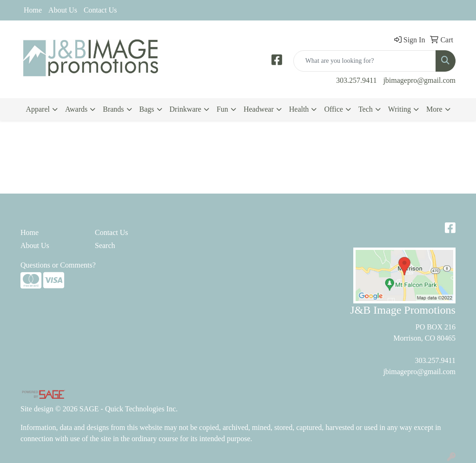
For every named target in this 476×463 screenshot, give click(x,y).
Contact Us (100, 10)
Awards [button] (76, 109)
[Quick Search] (365, 61)
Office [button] (334, 109)
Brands (113, 109)
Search (105, 245)
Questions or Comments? (58, 265)
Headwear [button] (259, 109)
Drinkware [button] (185, 109)
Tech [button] (366, 109)
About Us (63, 10)
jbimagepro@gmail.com (419, 80)
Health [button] (299, 109)
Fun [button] (222, 109)
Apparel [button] (38, 109)
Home (33, 10)
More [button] (434, 109)
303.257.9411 (356, 80)
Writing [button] (400, 109)
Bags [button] (147, 109)
